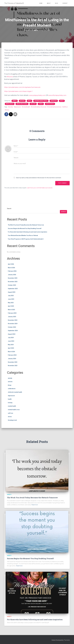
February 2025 (12, 313)
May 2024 (11, 345)
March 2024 (11, 352)
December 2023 (13, 362)
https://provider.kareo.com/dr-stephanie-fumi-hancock (23, 87)
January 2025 (12, 317)
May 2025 (11, 303)
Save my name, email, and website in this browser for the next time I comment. (39, 178)
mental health (10, 104)
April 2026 (11, 264)
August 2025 (12, 292)
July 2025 (11, 296)
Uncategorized (50, 104)
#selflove (65, 107)
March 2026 (11, 268)
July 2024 (11, 338)
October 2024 (12, 327)
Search (9, 208)
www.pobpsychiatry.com (38, 95)
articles (22, 101)
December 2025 (13, 278)
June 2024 (11, 341)
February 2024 (12, 355)
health (62, 101)
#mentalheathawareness (54, 107)
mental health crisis (22, 104)
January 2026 (12, 275)
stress (41, 104)
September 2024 (13, 331)
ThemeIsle (67, 640)
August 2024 (12, 334)
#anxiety (11, 107)
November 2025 (13, 282)
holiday (10, 403)
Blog (56, 3)
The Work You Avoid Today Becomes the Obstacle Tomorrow (26, 225)
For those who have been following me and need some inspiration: (28, 232)
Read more (35, 505)
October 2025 (12, 285)
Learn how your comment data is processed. (40, 188)
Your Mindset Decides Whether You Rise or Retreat (23, 235)
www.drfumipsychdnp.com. (59, 95)
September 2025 (13, 288)
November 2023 (13, 366)
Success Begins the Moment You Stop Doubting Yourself (25, 228)
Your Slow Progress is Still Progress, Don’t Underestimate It (26, 239)
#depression (17, 107)
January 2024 (12, 358)
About (49, 3)
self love (33, 104)
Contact (65, 3)
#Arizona (10, 77)
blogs (29, 101)
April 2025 (11, 306)
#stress (7, 110)
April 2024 (11, 348)
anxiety (15, 101)
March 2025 (11, 310)
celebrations (12, 389)
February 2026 (12, 271)
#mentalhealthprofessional (39, 107)
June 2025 (11, 299)
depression (54, 101)
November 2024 (13, 323)
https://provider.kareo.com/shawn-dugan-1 (19, 91)
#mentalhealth (26, 107)
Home (41, 3)
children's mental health (41, 101)
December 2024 (13, 320)
